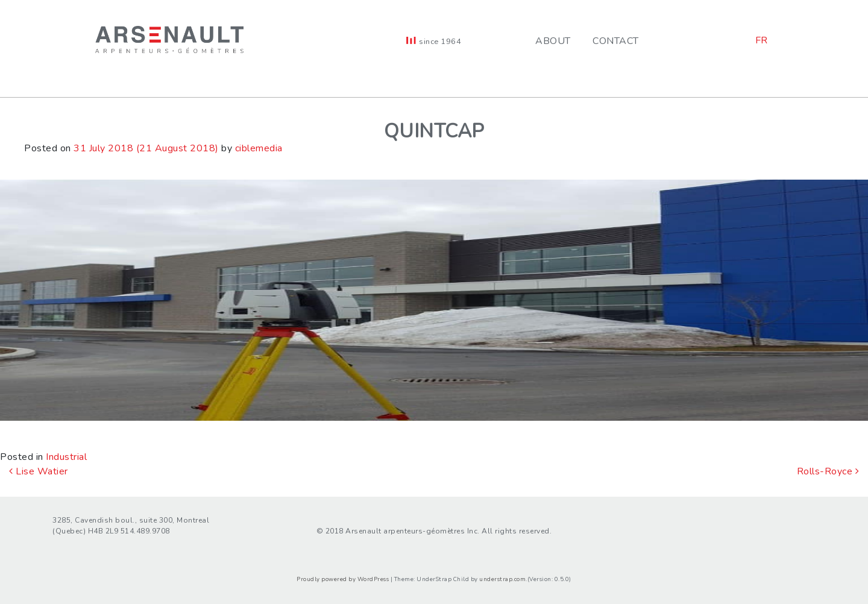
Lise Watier (39, 471)
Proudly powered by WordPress (343, 579)
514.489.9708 (145, 531)
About (553, 41)
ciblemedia (259, 148)
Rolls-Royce (828, 471)
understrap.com (502, 579)
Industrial (66, 457)
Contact (616, 41)
